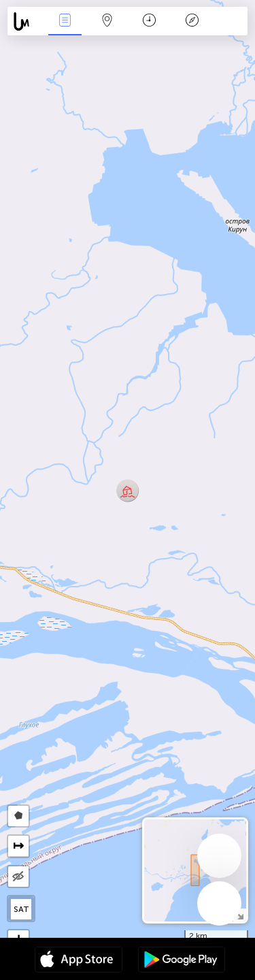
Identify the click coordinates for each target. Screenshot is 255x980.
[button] (128, 490)
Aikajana (149, 21)
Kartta (107, 21)
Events (65, 21)
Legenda (192, 21)
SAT (21, 909)
